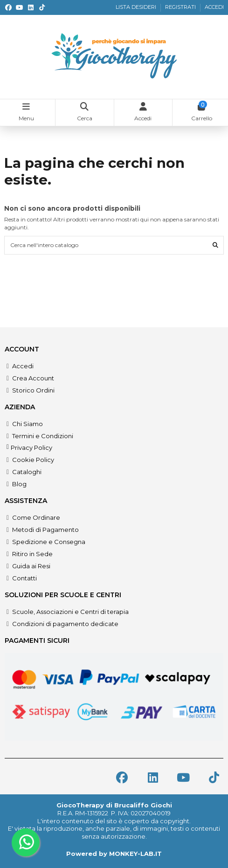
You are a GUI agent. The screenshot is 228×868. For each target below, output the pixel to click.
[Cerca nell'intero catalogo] (215, 245)
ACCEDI (214, 7)
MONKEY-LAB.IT (135, 854)
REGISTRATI (181, 7)
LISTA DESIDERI (137, 7)
